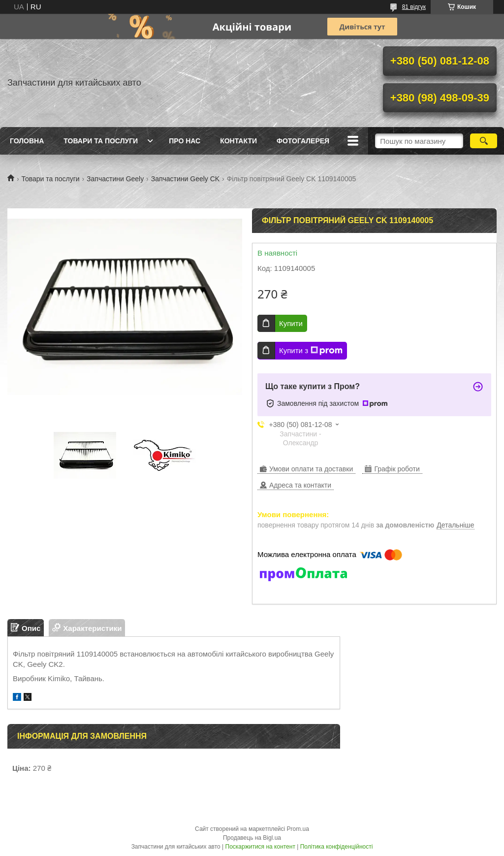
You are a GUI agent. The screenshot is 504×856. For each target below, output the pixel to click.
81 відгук (414, 7)
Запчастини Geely (115, 179)
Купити (291, 323)
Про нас (185, 141)
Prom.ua (298, 829)
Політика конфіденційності (337, 847)
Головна (27, 141)
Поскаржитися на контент (260, 847)
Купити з (311, 351)
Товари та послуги (101, 141)
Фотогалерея (303, 141)
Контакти (238, 141)
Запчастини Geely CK (186, 179)
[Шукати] (484, 141)
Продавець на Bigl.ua (252, 838)
